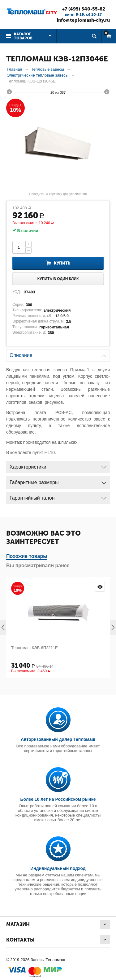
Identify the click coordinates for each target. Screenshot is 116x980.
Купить (62, 263)
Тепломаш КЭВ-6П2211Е (34, 648)
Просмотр (100, 587)
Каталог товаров (23, 36)
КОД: (17, 292)
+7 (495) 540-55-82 (84, 9)
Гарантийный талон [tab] (58, 496)
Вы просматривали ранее (38, 566)
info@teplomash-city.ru (83, 20)
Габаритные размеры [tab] (58, 481)
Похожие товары (27, 556)
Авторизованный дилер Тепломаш (58, 739)
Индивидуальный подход (58, 868)
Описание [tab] (58, 354)
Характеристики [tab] (58, 465)
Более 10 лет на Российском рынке (58, 799)
